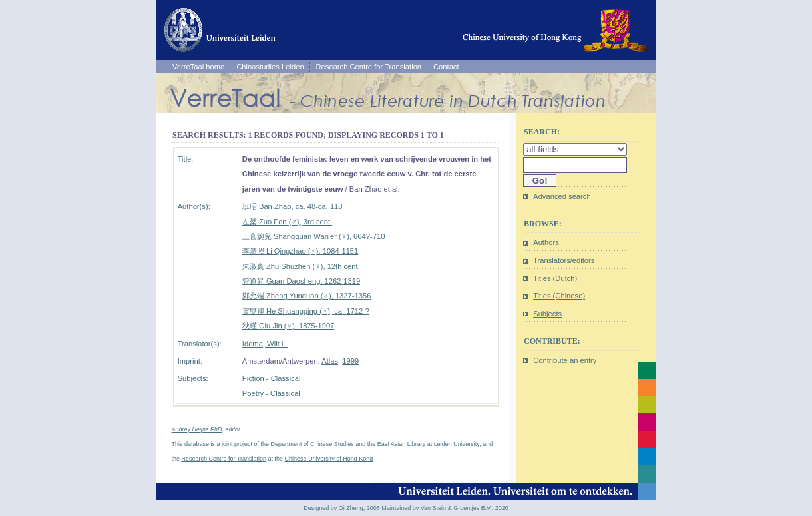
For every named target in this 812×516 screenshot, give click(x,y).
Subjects (547, 314)
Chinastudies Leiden (270, 67)
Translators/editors (564, 260)
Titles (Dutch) (555, 278)
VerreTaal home (198, 67)
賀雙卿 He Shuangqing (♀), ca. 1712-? (306, 311)
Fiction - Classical (272, 378)
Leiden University (457, 444)
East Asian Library (402, 444)
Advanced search (562, 196)
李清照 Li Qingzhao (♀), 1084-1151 (300, 251)
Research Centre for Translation (369, 67)
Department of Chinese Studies (312, 444)
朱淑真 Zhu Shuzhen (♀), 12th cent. (301, 266)
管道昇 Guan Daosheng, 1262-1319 (301, 281)
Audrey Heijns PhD (197, 429)
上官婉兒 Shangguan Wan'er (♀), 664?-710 (314, 236)
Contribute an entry (565, 360)
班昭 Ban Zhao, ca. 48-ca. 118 (293, 206)
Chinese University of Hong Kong (329, 459)
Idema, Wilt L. (265, 344)
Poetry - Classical (271, 393)
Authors (546, 242)
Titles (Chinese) (559, 296)
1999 (350, 361)
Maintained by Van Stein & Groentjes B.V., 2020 (445, 508)
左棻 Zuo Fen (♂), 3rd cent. (287, 222)
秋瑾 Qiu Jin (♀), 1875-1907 (289, 326)
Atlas (330, 361)
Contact (446, 67)
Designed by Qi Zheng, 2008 (342, 508)
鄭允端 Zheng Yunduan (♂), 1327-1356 (307, 296)
